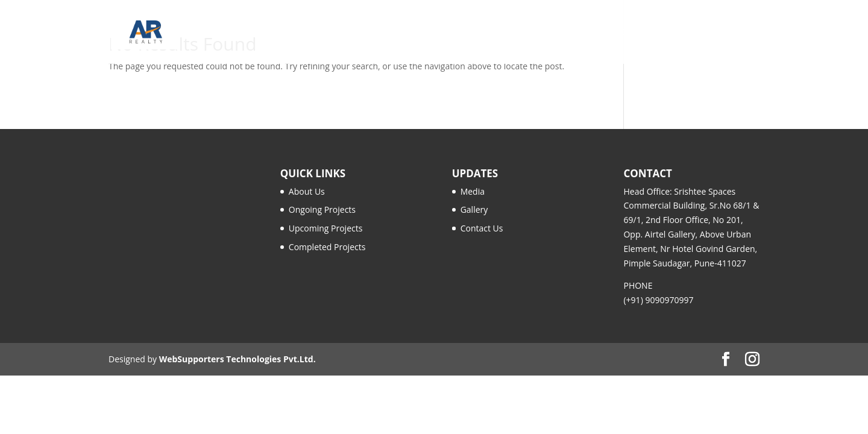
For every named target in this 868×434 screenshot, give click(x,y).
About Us (307, 191)
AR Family (530, 33)
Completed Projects (327, 247)
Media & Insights (604, 33)
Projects (462, 33)
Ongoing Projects (322, 209)
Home (355, 33)
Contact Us (733, 33)
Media (473, 191)
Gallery (674, 33)
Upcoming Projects (326, 228)
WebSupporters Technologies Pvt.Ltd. (237, 359)
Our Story (405, 33)
